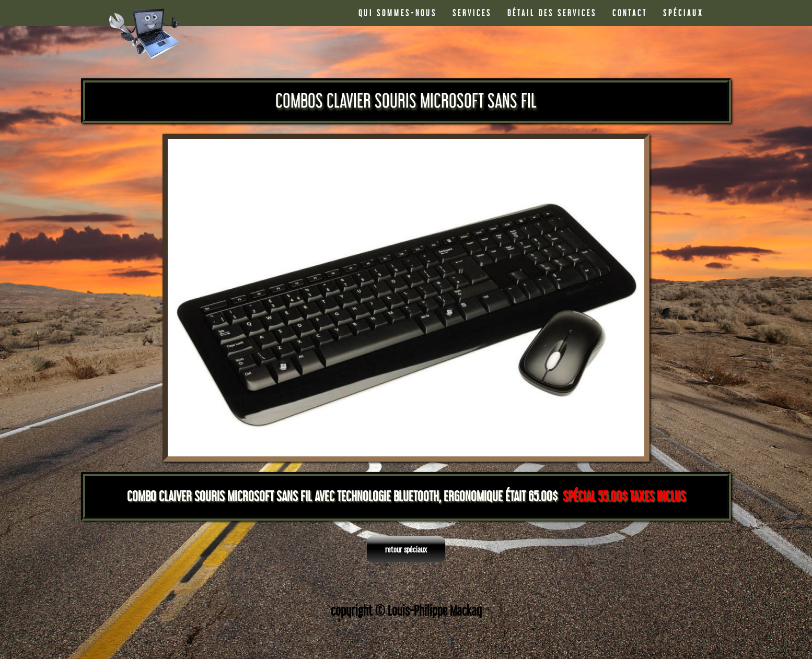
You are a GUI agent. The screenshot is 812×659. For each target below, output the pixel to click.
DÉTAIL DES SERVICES (552, 13)
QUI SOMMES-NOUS (398, 13)
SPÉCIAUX (683, 13)
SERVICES (472, 13)
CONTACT (630, 13)
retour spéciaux (406, 549)
